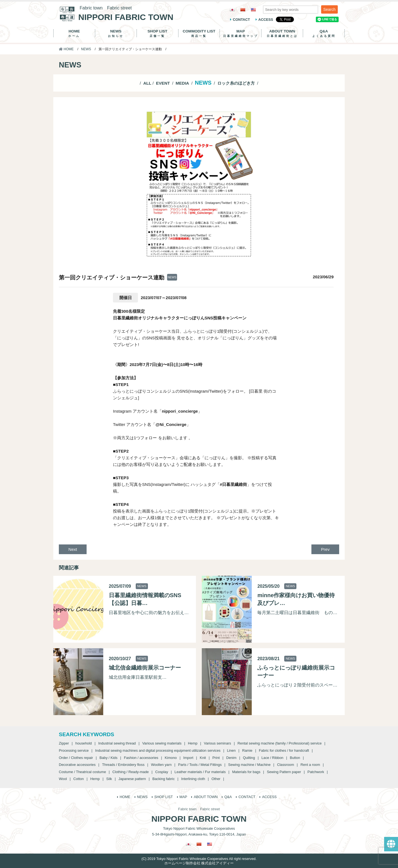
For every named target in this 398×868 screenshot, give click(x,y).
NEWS (116, 33)
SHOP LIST (158, 33)
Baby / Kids (108, 758)
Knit (203, 758)
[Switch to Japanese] (232, 10)
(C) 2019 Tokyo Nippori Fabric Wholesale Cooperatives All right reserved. (199, 859)
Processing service (74, 750)
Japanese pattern (132, 779)
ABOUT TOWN (282, 33)
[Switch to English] (253, 10)
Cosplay (162, 772)
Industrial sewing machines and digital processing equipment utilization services (158, 750)
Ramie (247, 750)
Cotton (79, 779)
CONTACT (241, 20)
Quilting (249, 758)
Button (295, 758)
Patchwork (316, 772)
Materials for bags (246, 772)
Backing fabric (163, 779)
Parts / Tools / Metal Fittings (200, 765)
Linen (231, 750)
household (84, 743)
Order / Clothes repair (76, 758)
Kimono (171, 758)
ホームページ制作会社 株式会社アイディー (199, 863)
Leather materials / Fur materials (200, 772)
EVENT (163, 83)
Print (216, 758)
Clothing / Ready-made (131, 772)
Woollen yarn (161, 765)
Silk (109, 779)
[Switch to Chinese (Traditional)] (243, 10)
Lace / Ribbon (272, 758)
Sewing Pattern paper (284, 772)
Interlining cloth (193, 779)
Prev (325, 549)
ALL (147, 83)
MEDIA (182, 83)
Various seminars (218, 743)
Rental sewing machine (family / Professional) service (280, 743)
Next (73, 549)
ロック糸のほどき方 (236, 83)
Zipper (64, 743)
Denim (231, 758)
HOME (74, 33)
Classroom (285, 765)
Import (188, 758)
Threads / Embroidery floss (123, 765)
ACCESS (266, 20)
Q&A (324, 33)
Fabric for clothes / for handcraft (284, 750)
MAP (240, 33)
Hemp (193, 743)
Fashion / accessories (141, 758)
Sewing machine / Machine (249, 765)
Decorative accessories (77, 765)
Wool (63, 779)
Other (216, 779)
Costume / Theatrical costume (82, 772)
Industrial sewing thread (117, 743)
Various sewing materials (162, 743)
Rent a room (310, 765)
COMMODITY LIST (199, 33)
